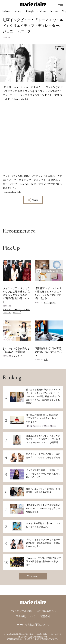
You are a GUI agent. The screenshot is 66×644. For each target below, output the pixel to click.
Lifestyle (30, 11)
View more (33, 576)
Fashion (6, 11)
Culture (43, 11)
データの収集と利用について (33, 624)
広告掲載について (26, 616)
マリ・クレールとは (21, 611)
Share (33, 200)
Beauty (18, 11)
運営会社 (45, 616)
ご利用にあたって (46, 611)
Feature (55, 11)
